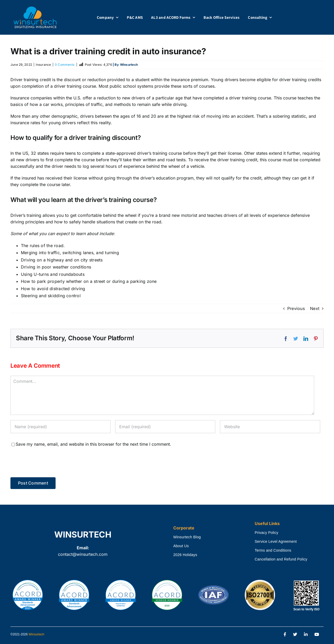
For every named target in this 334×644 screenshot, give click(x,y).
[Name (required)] (61, 427)
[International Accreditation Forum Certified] (213, 586)
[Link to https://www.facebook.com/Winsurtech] (285, 635)
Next (315, 308)
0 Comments (65, 65)
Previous (296, 308)
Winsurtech (37, 634)
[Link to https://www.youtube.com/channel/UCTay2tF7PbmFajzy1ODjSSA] (317, 635)
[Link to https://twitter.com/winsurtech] (295, 635)
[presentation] (46, 461)
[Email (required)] (165, 427)
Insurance (43, 65)
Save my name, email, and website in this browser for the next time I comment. (93, 444)
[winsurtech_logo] (35, 9)
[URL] (270, 427)
